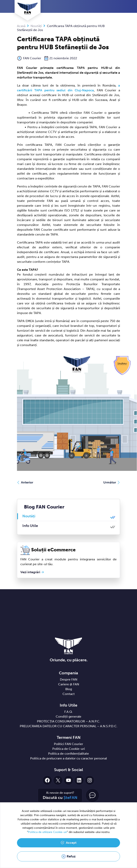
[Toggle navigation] (119, 7)
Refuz (71, 856)
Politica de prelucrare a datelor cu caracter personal (68, 758)
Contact (69, 694)
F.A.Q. (68, 712)
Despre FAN (69, 679)
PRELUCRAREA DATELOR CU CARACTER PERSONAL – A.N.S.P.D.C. (69, 726)
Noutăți (36, 26)
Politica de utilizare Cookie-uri (47, 832)
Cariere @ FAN (69, 684)
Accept (71, 843)
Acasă (21, 26)
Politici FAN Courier (68, 744)
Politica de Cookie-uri (69, 749)
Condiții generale (68, 716)
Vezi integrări (30, 572)
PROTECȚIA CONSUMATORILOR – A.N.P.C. (69, 721)
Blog (69, 689)
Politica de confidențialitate (68, 754)
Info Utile (30, 526)
